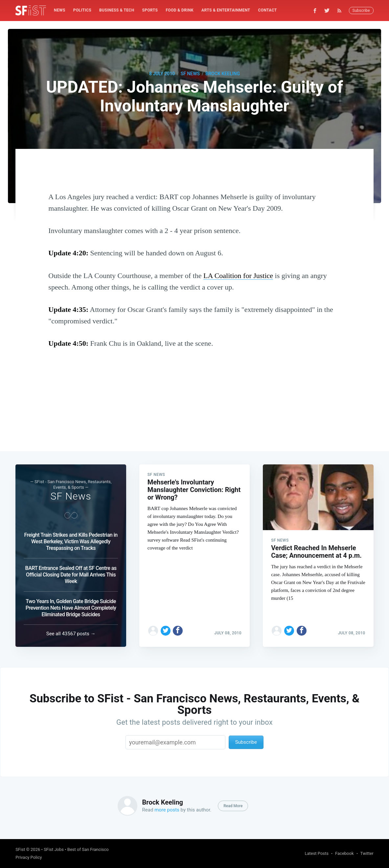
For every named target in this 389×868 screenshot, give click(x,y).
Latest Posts (317, 853)
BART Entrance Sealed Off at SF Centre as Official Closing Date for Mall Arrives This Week (71, 575)
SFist (20, 849)
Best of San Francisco (88, 849)
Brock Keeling (223, 74)
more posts (167, 810)
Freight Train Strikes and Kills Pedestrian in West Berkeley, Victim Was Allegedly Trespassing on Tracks (71, 541)
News (60, 10)
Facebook (344, 853)
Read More (233, 806)
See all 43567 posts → (71, 634)
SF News (190, 74)
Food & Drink (180, 10)
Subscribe (361, 11)
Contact (267, 10)
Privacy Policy (29, 857)
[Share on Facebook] (178, 631)
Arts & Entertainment (226, 10)
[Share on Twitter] (166, 631)
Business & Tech (117, 10)
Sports (150, 10)
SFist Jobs (54, 849)
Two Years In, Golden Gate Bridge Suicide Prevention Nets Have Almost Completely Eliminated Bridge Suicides (71, 608)
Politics (82, 10)
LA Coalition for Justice (238, 276)
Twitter (367, 853)
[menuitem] (60, 10)
